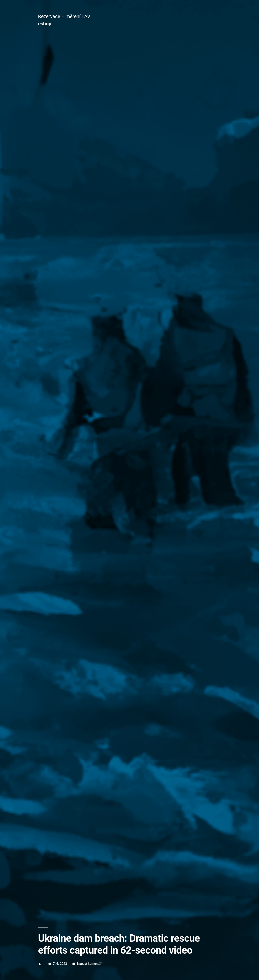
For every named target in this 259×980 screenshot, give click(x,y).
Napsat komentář (89, 964)
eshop (45, 24)
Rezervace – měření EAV (64, 16)
